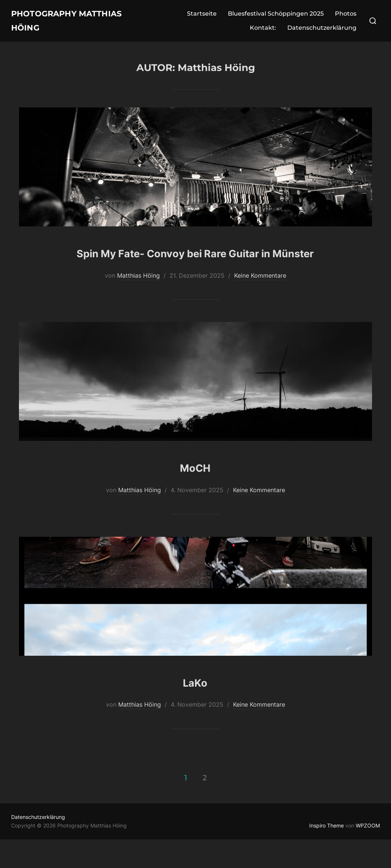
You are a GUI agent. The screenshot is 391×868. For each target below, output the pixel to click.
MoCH (195, 495)
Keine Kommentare (260, 304)
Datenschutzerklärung (322, 31)
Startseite (202, 17)
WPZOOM (368, 854)
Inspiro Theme (327, 854)
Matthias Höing (138, 304)
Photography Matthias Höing (59, 24)
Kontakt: (263, 31)
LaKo (195, 709)
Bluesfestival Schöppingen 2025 (276, 17)
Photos (346, 17)
